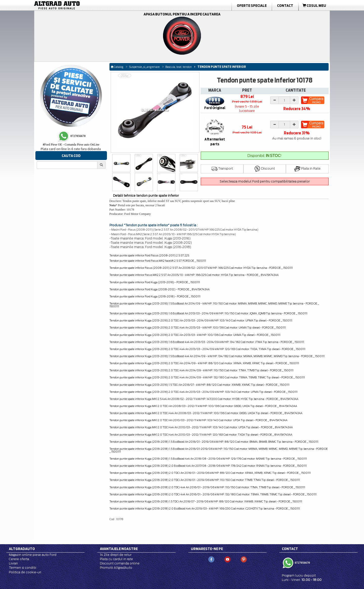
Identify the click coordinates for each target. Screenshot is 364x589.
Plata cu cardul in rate (116, 559)
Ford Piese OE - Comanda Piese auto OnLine (71, 145)
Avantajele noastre (119, 549)
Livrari (13, 563)
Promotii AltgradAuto (116, 568)
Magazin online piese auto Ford (33, 555)
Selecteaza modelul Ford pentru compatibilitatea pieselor (265, 181)
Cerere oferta (19, 559)
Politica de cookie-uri (25, 572)
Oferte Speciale (252, 6)
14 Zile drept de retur (116, 555)
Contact (285, 6)
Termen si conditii (22, 568)
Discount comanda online (120, 563)
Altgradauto (22, 549)
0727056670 (302, 563)
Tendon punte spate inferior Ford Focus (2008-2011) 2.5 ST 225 (149, 255)
